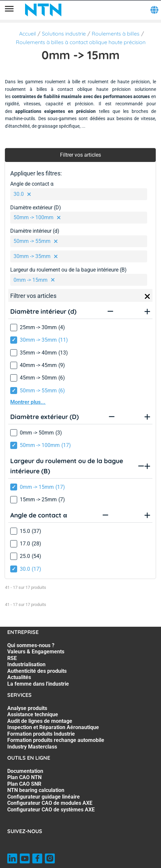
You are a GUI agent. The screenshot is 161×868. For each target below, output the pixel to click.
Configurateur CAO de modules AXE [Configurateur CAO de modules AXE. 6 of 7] (50, 803)
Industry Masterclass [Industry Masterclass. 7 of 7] (32, 747)
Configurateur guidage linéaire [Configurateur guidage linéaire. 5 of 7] (44, 797)
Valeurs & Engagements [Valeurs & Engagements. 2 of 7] (36, 652)
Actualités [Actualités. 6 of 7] (19, 677)
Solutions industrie (64, 34)
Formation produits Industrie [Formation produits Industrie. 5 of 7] (41, 734)
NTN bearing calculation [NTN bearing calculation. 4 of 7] (36, 790)
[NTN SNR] (43, 10)
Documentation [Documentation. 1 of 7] (25, 771)
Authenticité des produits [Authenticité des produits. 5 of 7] (37, 671)
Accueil (28, 34)
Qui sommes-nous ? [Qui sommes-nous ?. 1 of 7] (31, 645)
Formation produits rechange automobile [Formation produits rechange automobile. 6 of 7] (56, 740)
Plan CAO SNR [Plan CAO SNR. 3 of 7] (24, 784)
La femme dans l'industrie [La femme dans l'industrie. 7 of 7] (38, 684)
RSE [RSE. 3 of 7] (12, 658)
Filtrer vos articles (80, 155)
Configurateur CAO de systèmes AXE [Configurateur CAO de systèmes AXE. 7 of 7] (51, 810)
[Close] (147, 297)
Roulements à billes (116, 34)
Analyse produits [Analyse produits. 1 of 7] (27, 708)
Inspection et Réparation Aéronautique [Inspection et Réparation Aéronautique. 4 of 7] (53, 727)
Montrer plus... (28, 402)
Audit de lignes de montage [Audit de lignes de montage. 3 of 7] (40, 721)
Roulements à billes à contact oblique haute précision (81, 42)
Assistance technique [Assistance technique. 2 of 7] (33, 714)
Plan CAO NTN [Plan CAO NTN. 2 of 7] (24, 777)
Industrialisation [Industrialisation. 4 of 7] (26, 664)
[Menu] (9, 10)
